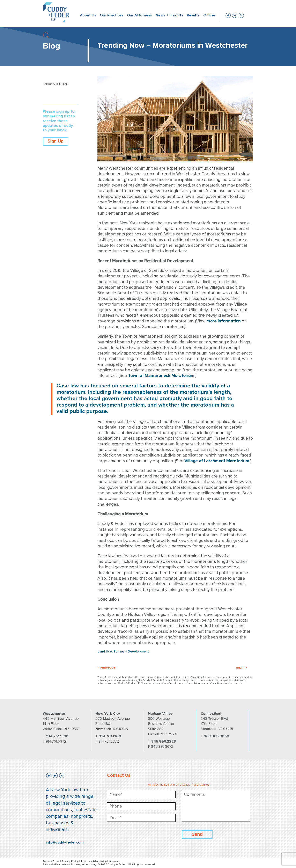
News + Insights (169, 15)
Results (193, 15)
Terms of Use (51, 861)
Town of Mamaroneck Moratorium (161, 376)
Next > (242, 668)
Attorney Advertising (94, 861)
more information (224, 321)
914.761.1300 (57, 736)
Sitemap (114, 861)
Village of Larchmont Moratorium (217, 461)
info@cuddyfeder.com (65, 842)
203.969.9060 (217, 736)
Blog (51, 46)
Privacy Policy (70, 861)
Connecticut (211, 714)
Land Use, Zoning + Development (123, 651)
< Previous (107, 668)
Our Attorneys (139, 15)
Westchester (54, 714)
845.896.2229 (164, 741)
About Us (88, 15)
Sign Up (55, 141)
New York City (108, 714)
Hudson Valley (160, 714)
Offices (209, 15)
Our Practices (112, 15)
